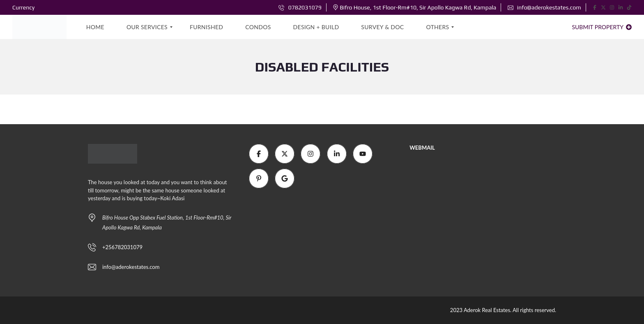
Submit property (602, 27)
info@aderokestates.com (544, 7)
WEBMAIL (422, 148)
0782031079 (300, 7)
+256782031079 (122, 247)
